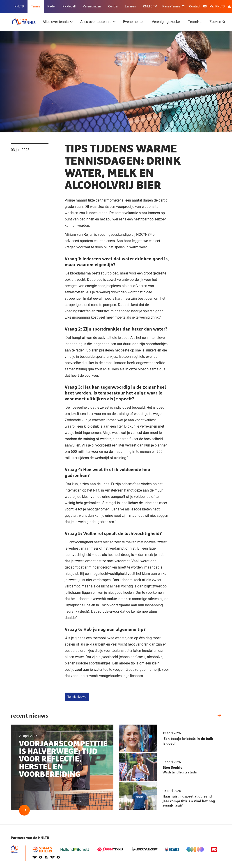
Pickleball (69, 6)
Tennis (36, 6)
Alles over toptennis (96, 22)
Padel (51, 6)
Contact (195, 6)
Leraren (130, 6)
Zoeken (215, 22)
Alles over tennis (56, 22)
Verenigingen (92, 6)
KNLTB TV (150, 6)
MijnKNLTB (217, 6)
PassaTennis (174, 6)
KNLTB (19, 6)
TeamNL (195, 22)
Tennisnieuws (77, 697)
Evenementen (134, 22)
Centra (113, 6)
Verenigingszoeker (166, 22)
